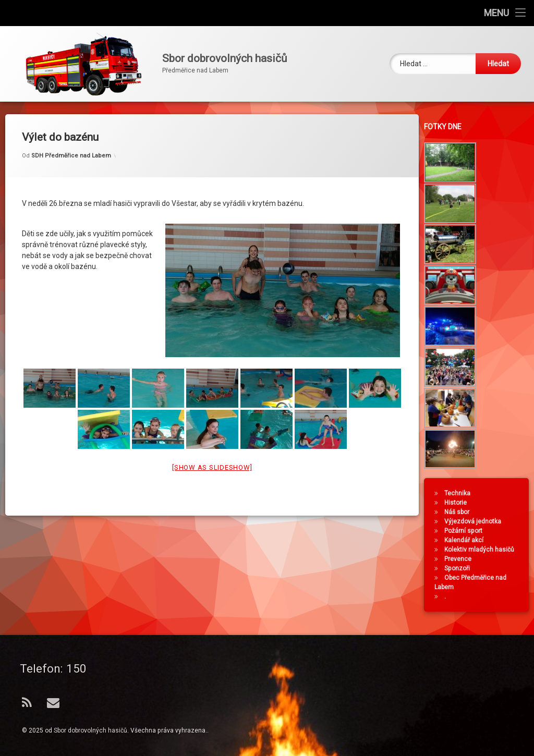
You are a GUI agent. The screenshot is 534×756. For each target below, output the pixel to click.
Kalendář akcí (467, 540)
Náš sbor (460, 512)
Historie (459, 503)
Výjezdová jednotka (476, 521)
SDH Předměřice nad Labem (71, 144)
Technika (460, 493)
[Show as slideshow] (212, 456)
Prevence (461, 559)
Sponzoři (460, 568)
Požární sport (466, 531)
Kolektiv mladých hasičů (482, 550)
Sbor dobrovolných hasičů (90, 730)
